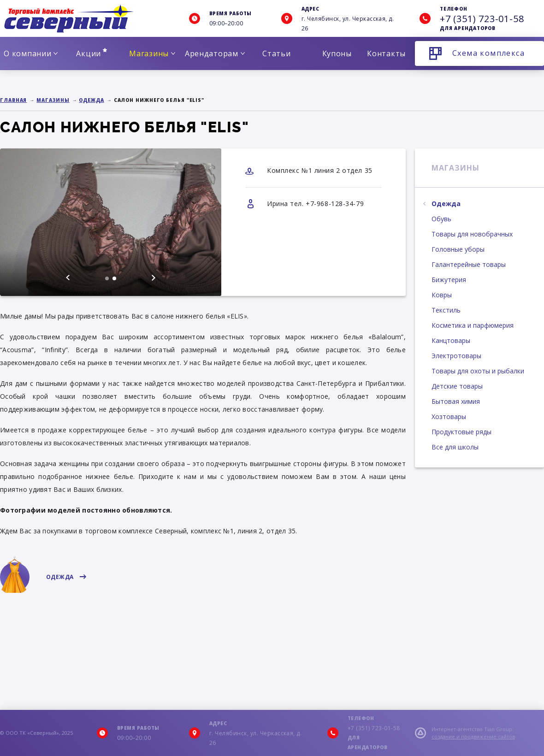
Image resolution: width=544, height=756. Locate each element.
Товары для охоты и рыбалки (478, 371)
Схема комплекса (488, 53)
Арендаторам (215, 53)
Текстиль (446, 310)
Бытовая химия (456, 401)
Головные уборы (458, 249)
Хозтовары (449, 416)
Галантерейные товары (469, 264)
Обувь (441, 219)
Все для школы (455, 447)
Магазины (152, 53)
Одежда (91, 100)
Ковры (442, 295)
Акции (91, 53)
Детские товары (457, 386)
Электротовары (456, 356)
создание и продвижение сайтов (473, 736)
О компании (31, 53)
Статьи (276, 53)
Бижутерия (449, 280)
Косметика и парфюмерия (473, 325)
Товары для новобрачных (472, 234)
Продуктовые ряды (461, 432)
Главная (13, 100)
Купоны (337, 53)
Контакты (386, 53)
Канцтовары (451, 340)
